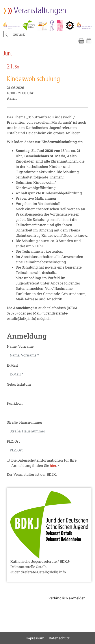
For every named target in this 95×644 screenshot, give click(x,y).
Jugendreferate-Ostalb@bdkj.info (38, 572)
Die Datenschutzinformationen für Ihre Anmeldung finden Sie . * (44, 463)
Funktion (15, 403)
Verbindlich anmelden (67, 598)
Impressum (35, 638)
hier (53, 465)
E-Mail (12, 365)
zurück (19, 34)
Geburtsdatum (19, 384)
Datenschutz (59, 638)
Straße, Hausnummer (25, 422)
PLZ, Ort (13, 441)
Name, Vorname (20, 346)
